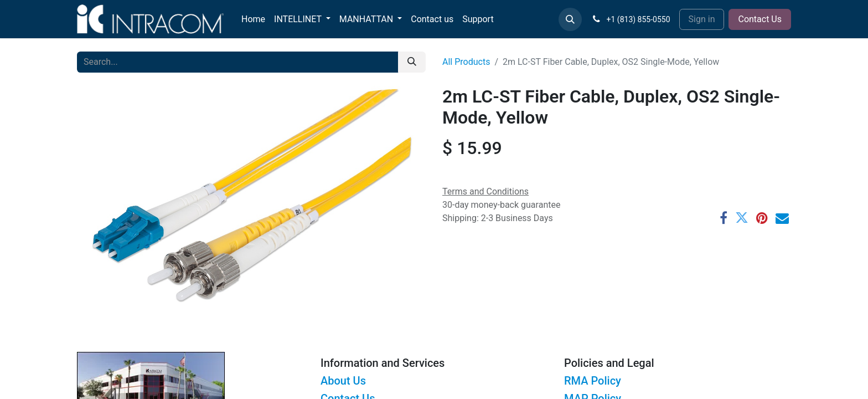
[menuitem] (253, 19)
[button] (570, 19)
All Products (466, 62)
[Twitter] (742, 218)
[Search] (412, 62)
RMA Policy (593, 381)
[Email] (782, 218)
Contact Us (760, 19)
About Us (343, 381)
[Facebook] (724, 218)
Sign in (702, 19)
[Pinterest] (762, 218)
